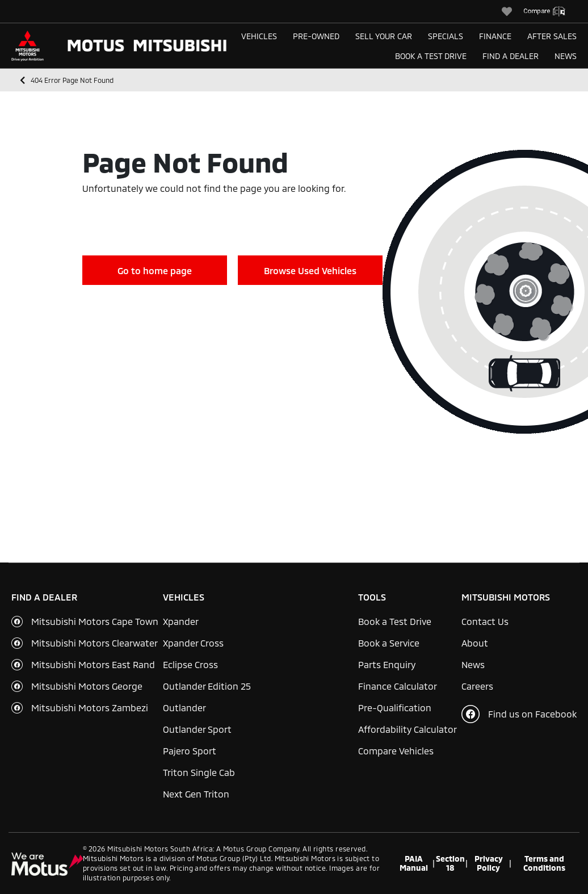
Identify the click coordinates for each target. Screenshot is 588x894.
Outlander (184, 708)
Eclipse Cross (190, 664)
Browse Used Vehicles (310, 270)
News (566, 56)
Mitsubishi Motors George (87, 686)
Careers (477, 686)
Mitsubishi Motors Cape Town (95, 621)
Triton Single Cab (199, 772)
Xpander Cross (193, 643)
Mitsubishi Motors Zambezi (90, 708)
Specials (446, 36)
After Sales (552, 36)
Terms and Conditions (544, 863)
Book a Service (389, 643)
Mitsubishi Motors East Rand (93, 664)
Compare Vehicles (396, 751)
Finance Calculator (398, 686)
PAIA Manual (414, 863)
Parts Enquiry (387, 664)
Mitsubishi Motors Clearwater (94, 643)
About (475, 643)
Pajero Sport (190, 751)
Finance (495, 36)
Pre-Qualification (395, 708)
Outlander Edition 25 (207, 686)
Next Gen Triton (196, 794)
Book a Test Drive (431, 56)
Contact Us (485, 621)
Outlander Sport (197, 729)
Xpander (181, 621)
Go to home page (155, 270)
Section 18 (450, 863)
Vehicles (259, 36)
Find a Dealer (511, 56)
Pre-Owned (316, 36)
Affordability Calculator (408, 729)
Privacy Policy (489, 863)
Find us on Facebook (519, 714)
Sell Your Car (384, 36)
